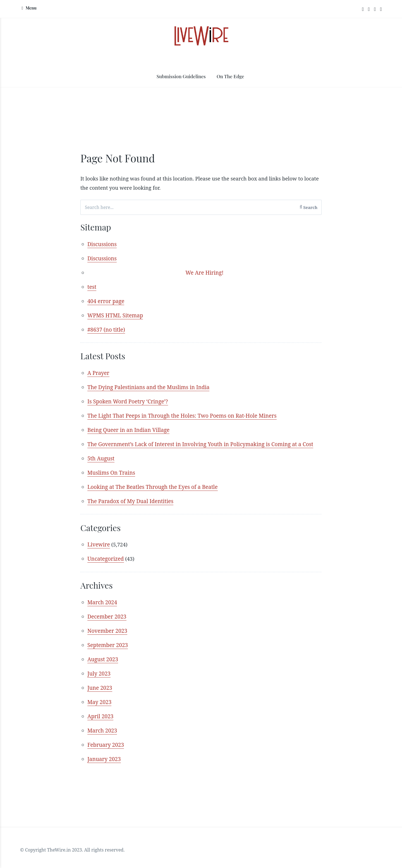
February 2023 (106, 749)
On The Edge (230, 77)
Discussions (102, 246)
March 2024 (102, 606)
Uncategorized (106, 562)
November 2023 (107, 635)
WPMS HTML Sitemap (115, 317)
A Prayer (98, 376)
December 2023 (107, 620)
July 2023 (99, 677)
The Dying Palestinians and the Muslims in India (148, 390)
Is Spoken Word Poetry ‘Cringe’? (128, 404)
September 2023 (108, 649)
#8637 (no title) (106, 332)
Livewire (99, 548)
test (92, 289)
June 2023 (100, 692)
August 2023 (103, 663)
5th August (101, 461)
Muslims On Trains (111, 475)
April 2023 (100, 720)
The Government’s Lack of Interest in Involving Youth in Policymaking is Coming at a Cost (200, 447)
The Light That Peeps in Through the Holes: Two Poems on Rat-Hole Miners (182, 418)
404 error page (106, 303)
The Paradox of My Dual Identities (130, 504)
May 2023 (99, 706)
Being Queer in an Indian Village (128, 433)
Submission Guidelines (181, 77)
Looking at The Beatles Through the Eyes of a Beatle (153, 490)
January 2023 (104, 763)
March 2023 (102, 734)
